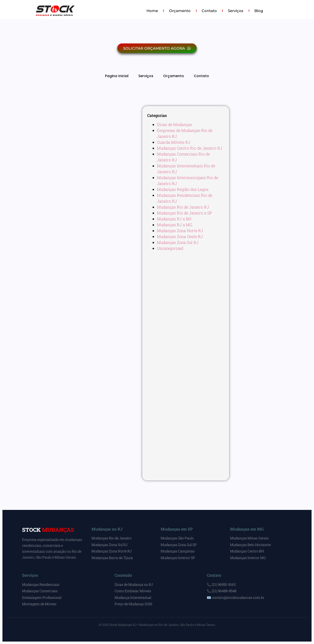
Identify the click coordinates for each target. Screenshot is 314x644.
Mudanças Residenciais (41, 584)
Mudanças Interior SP (178, 558)
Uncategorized (170, 248)
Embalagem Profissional (42, 597)
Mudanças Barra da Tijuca (112, 558)
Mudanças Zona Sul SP (179, 545)
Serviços (236, 11)
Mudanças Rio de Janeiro (111, 538)
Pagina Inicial (117, 76)
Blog (259, 11)
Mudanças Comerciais (40, 591)
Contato (209, 11)
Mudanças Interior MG (248, 558)
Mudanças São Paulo (177, 538)
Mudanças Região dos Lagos (183, 189)
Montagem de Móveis (39, 604)
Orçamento (180, 11)
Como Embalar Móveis (133, 591)
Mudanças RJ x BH (174, 219)
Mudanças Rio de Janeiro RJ (183, 207)
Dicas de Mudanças (175, 124)
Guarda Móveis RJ (174, 142)
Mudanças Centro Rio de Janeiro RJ (190, 148)
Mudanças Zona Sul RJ (178, 242)
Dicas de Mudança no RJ (134, 584)
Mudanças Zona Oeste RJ (180, 236)
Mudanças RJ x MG (175, 225)
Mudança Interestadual (133, 597)
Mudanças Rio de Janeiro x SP (184, 213)
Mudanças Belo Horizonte (250, 545)
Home (152, 11)
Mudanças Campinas (178, 551)
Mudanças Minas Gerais (249, 538)
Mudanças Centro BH (247, 551)
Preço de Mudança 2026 (133, 604)
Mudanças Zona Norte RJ (180, 231)
